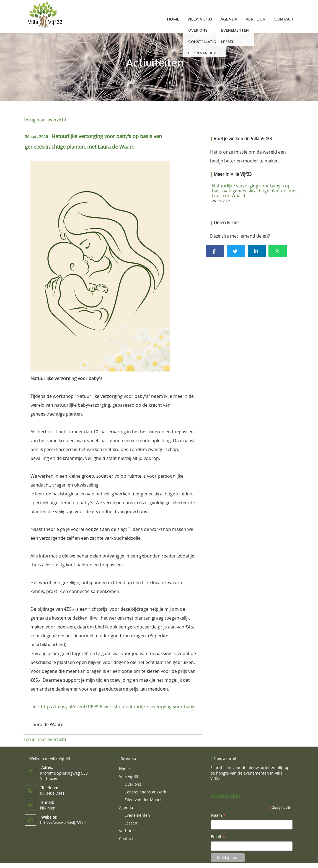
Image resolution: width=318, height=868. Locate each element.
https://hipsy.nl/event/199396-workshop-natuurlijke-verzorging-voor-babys (119, 707)
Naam (219, 816)
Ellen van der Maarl (143, 800)
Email (218, 837)
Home (173, 19)
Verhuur (255, 19)
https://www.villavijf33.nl (63, 823)
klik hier (47, 808)
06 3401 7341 (52, 793)
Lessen (131, 823)
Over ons (133, 784)
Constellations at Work (145, 792)
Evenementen (137, 815)
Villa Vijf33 (200, 19)
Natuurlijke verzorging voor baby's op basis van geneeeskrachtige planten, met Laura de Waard (254, 191)
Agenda (229, 19)
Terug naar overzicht (45, 120)
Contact (283, 19)
